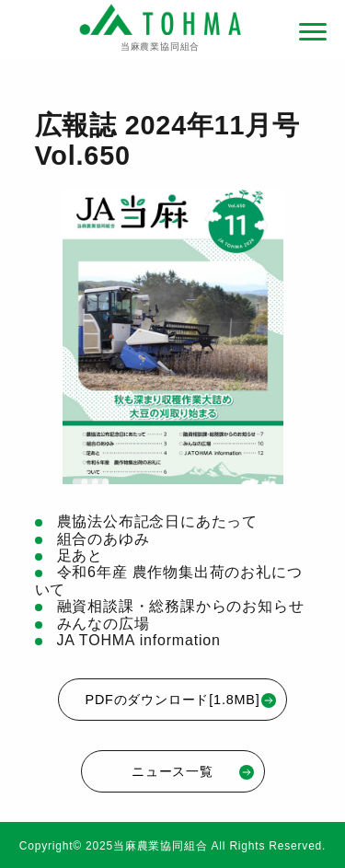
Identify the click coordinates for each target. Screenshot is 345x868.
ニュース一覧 (193, 772)
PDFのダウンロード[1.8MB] (181, 700)
